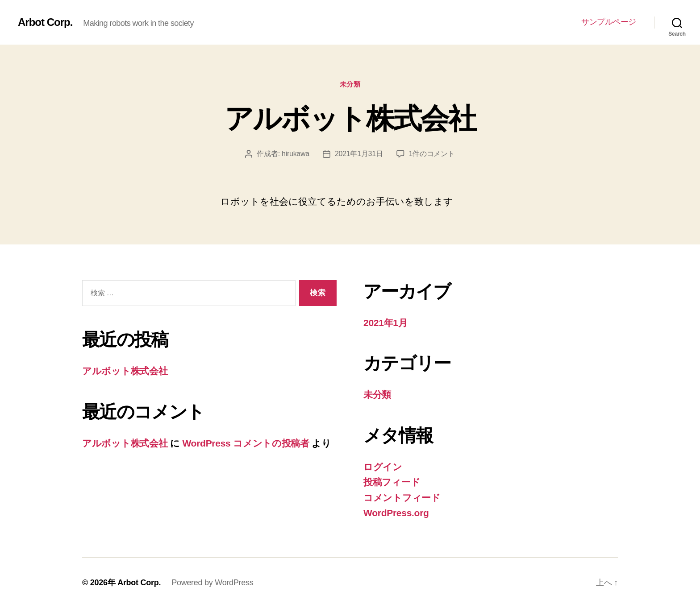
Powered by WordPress (212, 583)
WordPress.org (396, 513)
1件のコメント (432, 154)
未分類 (350, 84)
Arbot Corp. (45, 22)
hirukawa (296, 154)
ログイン (383, 467)
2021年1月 (385, 323)
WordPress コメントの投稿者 (246, 443)
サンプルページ (609, 22)
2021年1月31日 (359, 154)
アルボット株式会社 (350, 119)
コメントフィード (402, 498)
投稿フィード (392, 482)
